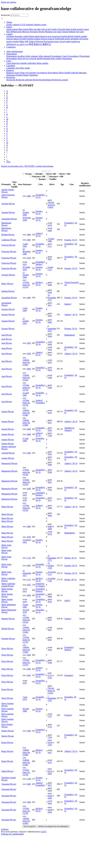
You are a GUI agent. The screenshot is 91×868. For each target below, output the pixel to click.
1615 (50, 413)
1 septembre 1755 (52, 698)
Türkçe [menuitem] (32, 41)
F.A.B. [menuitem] (23, 25)
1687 (50, 259)
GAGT (43, 832)
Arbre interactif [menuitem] (45, 56)
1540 (25, 415)
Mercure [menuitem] (26, 32)
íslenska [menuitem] (31, 39)
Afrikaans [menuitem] (11, 36)
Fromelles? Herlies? (40, 263)
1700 (50, 436)
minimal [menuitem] (30, 25)
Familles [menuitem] (24, 63)
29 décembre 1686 (27, 251)
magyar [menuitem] (51, 39)
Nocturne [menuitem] (34, 32)
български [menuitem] (49, 41)
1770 (50, 727)
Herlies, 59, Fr (70, 558)
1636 (50, 796)
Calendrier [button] (11, 66)
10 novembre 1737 (52, 298)
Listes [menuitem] (9, 63)
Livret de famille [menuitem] (36, 59)
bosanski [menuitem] (19, 36)
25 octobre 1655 (26, 321)
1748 (29, 779)
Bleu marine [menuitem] (24, 29)
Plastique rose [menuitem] (51, 32)
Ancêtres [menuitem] (21, 56)
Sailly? (67, 601)
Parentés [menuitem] (47, 59)
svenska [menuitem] (15, 41)
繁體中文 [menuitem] (47, 44)
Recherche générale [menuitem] (24, 80)
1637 (50, 423)
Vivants (27, 174)
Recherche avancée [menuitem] (60, 80)
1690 (29, 196)
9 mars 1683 (25, 606)
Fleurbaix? (69, 675)
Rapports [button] (10, 70)
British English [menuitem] (74, 36)
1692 (50, 316)
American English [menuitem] (60, 36)
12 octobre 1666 (26, 275)
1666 (29, 298)
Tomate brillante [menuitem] (69, 32)
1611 (50, 305)
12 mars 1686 (51, 240)
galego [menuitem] (17, 39)
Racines (41, 179)
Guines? (68, 619)
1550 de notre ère (26, 376)
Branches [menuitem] (16, 63)
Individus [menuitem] (32, 63)
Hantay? (68, 304)
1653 (50, 362)
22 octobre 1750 (51, 566)
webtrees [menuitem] (37, 25)
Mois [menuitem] (22, 68)
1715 (29, 580)
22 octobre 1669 (26, 212)
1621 (25, 264)
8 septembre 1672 (52, 329)
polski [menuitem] (68, 39)
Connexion (11, 47)
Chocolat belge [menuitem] (64, 29)
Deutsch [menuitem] (44, 36)
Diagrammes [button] (12, 54)
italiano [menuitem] (38, 39)
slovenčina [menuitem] (84, 39)
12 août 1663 (26, 394)
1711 (50, 246)
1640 (29, 489)
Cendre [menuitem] (54, 29)
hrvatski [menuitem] (23, 39)
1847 (29, 585)
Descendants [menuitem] (12, 59)
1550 (25, 380)
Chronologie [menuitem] (84, 56)
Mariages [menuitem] (83, 73)
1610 (29, 258)
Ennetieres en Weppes (40, 585)
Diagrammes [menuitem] (12, 56)
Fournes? (68, 715)
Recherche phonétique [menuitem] (42, 80)
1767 (50, 716)
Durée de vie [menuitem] (23, 59)
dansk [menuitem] (37, 36)
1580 (25, 425)
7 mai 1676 (25, 698)
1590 (29, 453)
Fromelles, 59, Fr (40, 245)
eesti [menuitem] (50, 36)
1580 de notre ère (26, 421)
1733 (50, 678)
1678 (50, 742)
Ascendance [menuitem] (57, 56)
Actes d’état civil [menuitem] (22, 73)
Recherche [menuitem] (11, 80)
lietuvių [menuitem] (44, 39)
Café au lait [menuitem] (46, 29)
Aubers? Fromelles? (40, 402)
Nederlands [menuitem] (60, 39)
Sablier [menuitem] (59, 59)
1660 (29, 595)
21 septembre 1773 (52, 558)
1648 (50, 508)
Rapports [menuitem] (10, 73)
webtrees (5, 829)
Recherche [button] (11, 77)
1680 (29, 235)
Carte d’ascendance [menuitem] (71, 56)
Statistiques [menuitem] (67, 59)
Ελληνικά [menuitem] (40, 41)
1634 (50, 370)
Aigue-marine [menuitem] (12, 29)
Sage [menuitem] (59, 32)
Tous (8, 162)
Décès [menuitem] (61, 73)
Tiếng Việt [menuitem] (24, 41)
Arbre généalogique (15, 51)
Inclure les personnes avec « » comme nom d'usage (27, 166)
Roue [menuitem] (53, 59)
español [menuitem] (84, 36)
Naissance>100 (38, 176)
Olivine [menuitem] (42, 32)
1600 (29, 369)
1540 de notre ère (26, 412)
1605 (29, 240)
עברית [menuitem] (26, 44)
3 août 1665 (25, 245)
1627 (50, 752)
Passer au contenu (9, 2)
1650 (29, 354)
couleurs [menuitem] (16, 25)
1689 (50, 231)
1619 (50, 650)
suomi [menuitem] (9, 41)
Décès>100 (50, 174)
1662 (50, 803)
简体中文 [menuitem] (38, 44)
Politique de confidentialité (12, 834)
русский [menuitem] (67, 41)
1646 (50, 465)
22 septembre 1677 (27, 573)
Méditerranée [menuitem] (16, 32)
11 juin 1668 (25, 440)
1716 (29, 558)
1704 (50, 737)
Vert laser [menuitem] (80, 32)
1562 (50, 207)
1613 (50, 771)
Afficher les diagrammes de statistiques (53, 826)
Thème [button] (9, 22)
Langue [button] (9, 34)
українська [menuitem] (75, 41)
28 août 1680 (26, 710)
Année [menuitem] (27, 68)
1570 (25, 287)
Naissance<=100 (55, 176)
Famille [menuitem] (68, 73)
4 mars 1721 (50, 268)
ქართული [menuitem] (11, 44)
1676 (50, 534)
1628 (50, 285)
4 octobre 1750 (52, 580)
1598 (50, 378)
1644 (50, 336)
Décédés (38, 174)
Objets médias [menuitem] (42, 63)
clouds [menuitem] (9, 25)
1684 (50, 322)
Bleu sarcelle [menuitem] (35, 29)
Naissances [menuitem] (11, 75)
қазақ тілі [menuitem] (58, 41)
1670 (50, 225)
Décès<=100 (64, 174)
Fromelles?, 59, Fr (41, 196)
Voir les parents (30, 826)
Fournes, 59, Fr (39, 212)
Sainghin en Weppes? (69, 429)
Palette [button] (9, 27)
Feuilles (52, 179)
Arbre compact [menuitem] (32, 56)
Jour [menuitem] (18, 68)
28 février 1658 (27, 219)
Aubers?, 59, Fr (39, 235)
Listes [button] (9, 61)
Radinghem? (70, 335)
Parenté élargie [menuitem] (23, 75)
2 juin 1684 (25, 309)
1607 (50, 482)
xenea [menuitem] (44, 25)
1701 (50, 355)
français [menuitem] (10, 39)
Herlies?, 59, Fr (39, 284)
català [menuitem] (26, 36)
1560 (25, 365)
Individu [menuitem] (75, 73)
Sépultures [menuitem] (34, 75)
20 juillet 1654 (26, 268)
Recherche (6, 15)
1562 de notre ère (51, 204)
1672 (50, 500)
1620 (50, 292)
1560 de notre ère (26, 361)
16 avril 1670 (26, 611)
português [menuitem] (75, 39)
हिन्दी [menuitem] (31, 44)
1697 (29, 566)
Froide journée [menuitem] (77, 29)
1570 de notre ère (26, 284)
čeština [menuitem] (31, 36)
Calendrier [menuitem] (11, 68)
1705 (50, 490)
